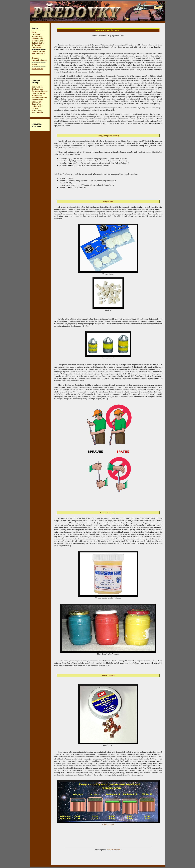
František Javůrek (113, 849)
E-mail (34, 64)
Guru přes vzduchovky (37, 105)
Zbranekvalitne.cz (40, 91)
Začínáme (36, 34)
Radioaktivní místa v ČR (37, 101)
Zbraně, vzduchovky (37, 109)
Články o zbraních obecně (39, 59)
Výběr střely (37, 37)
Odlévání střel (38, 43)
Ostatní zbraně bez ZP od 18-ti (38, 53)
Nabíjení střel (38, 39)
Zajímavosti (37, 47)
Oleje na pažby (38, 93)
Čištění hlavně (38, 41)
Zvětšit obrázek (108, 823)
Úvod (34, 32)
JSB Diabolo (37, 113)
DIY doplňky (37, 45)
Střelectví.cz (37, 89)
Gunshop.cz (37, 87)
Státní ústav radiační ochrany (39, 97)
